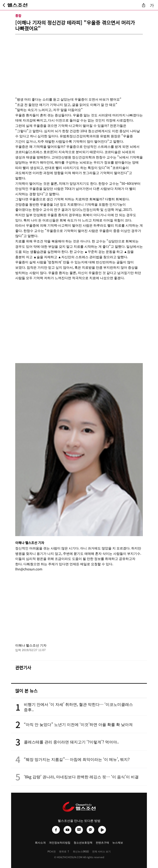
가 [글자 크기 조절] (152, 5)
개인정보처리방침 (60, 842)
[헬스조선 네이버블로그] (79, 830)
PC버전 (52, 851)
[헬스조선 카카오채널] (91, 830)
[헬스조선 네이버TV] (102, 830)
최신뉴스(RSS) (81, 851)
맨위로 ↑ (64, 851)
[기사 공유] (144, 5)
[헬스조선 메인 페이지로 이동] (18, 5)
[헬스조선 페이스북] (56, 830)
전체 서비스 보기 (101, 851)
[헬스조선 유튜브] (67, 830)
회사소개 (40, 842)
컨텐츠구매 (102, 842)
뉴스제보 (118, 842)
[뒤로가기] (4, 5)
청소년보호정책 (83, 842)
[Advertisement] (79, 63)
